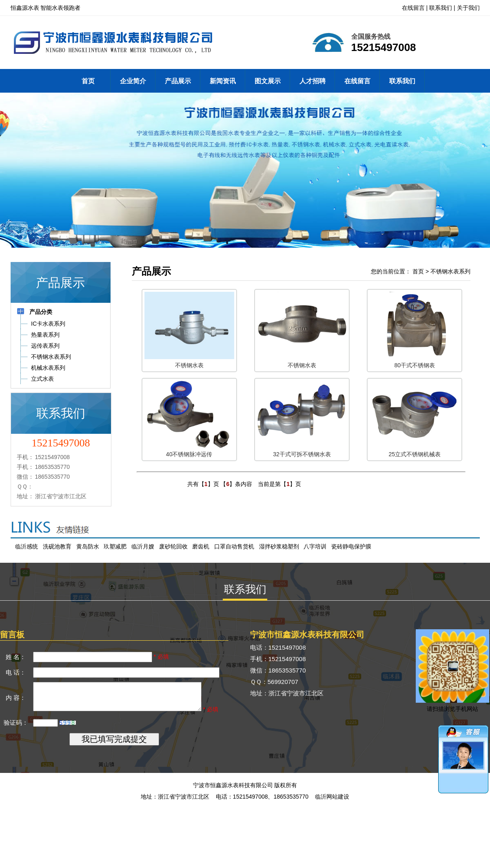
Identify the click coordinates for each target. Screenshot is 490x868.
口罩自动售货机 (234, 546)
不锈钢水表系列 (450, 271)
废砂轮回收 (173, 546)
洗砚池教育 (57, 546)
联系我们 (441, 8)
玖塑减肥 (115, 546)
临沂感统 (27, 546)
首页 (88, 81)
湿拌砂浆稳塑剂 (279, 546)
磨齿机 (201, 546)
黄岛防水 (88, 546)
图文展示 (268, 81)
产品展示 (178, 81)
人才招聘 (313, 81)
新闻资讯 (223, 81)
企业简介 (133, 81)
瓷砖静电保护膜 (351, 546)
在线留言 (413, 8)
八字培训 (315, 546)
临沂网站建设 (332, 808)
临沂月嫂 (143, 546)
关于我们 (468, 8)
